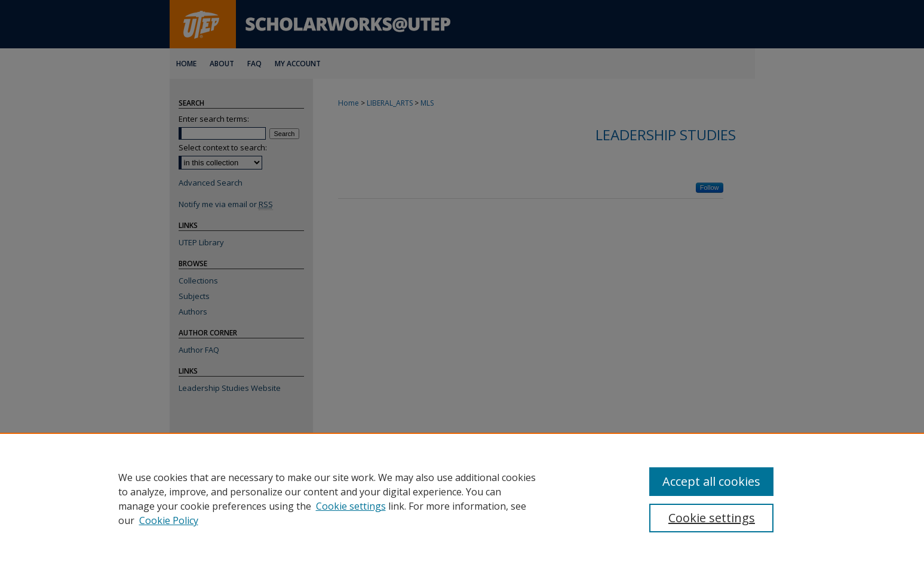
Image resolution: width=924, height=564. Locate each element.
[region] (462, 498)
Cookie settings (351, 506)
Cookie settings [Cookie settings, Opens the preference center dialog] (712, 518)
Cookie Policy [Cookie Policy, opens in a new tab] (169, 520)
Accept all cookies (711, 481)
